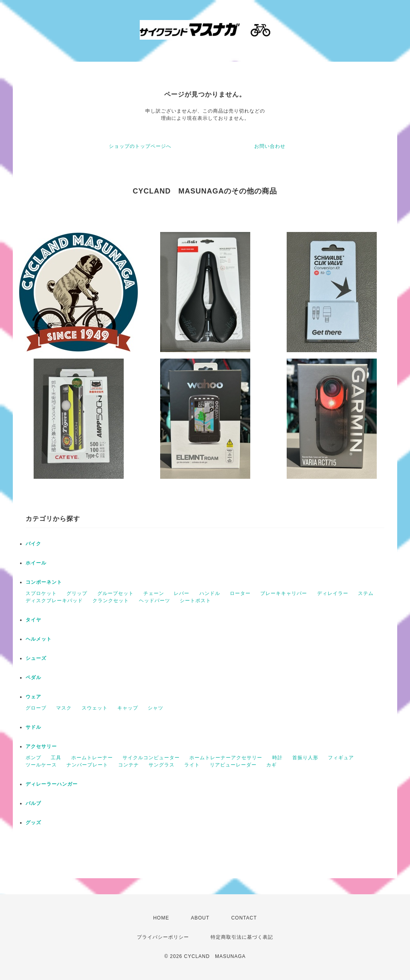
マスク (64, 708)
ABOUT (200, 918)
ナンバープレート (87, 765)
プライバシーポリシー (163, 937)
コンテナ (129, 765)
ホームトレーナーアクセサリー (226, 758)
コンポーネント (44, 582)
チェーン (154, 593)
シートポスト (195, 601)
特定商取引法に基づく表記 (242, 937)
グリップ (77, 593)
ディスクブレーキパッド (54, 601)
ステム (366, 593)
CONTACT (244, 918)
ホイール (36, 563)
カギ (271, 765)
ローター (240, 593)
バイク (33, 544)
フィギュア (341, 758)
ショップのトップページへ (140, 146)
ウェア (33, 697)
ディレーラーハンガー (52, 784)
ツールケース (41, 765)
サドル (33, 727)
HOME (161, 918)
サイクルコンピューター (151, 758)
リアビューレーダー (233, 765)
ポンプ (33, 758)
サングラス (162, 765)
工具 (56, 758)
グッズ (33, 823)
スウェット (95, 708)
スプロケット (41, 593)
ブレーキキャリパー (284, 593)
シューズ (36, 658)
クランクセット (111, 601)
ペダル (33, 678)
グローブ (36, 708)
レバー (182, 593)
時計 (277, 758)
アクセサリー (41, 746)
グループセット (116, 593)
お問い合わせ (270, 146)
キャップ (128, 708)
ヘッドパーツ (155, 601)
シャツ (156, 708)
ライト (192, 765)
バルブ (33, 803)
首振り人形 (305, 758)
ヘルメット (39, 639)
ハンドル (210, 593)
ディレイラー (333, 593)
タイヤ (33, 620)
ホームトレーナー (92, 758)
